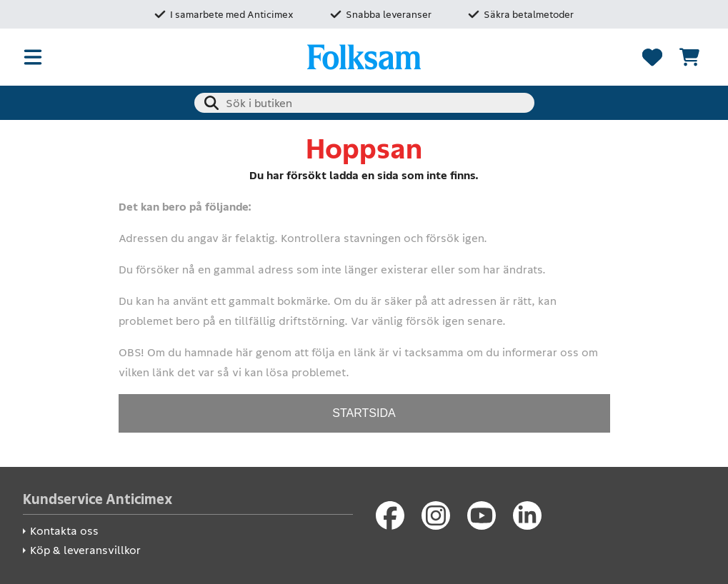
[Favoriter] (652, 57)
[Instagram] (436, 515)
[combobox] (364, 103)
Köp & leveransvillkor (85, 550)
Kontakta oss (64, 531)
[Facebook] (390, 515)
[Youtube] (482, 515)
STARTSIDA (364, 413)
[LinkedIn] (527, 515)
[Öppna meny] (33, 57)
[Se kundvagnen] (689, 57)
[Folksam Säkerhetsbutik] (364, 57)
